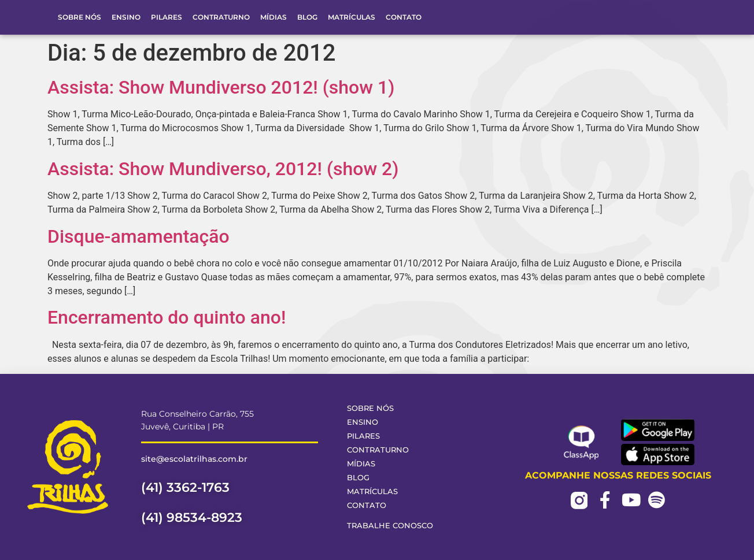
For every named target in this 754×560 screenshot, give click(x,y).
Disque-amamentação (138, 236)
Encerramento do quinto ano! (167, 317)
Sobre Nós (80, 17)
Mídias (273, 17)
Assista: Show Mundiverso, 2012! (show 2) (223, 169)
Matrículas (352, 17)
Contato (404, 17)
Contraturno (221, 17)
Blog (307, 17)
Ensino (126, 17)
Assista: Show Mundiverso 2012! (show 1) (221, 87)
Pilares (167, 17)
